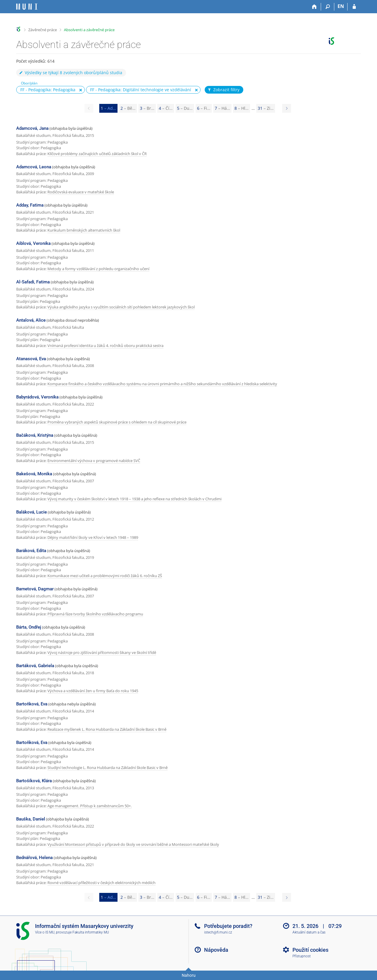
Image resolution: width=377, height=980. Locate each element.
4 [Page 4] (166, 108)
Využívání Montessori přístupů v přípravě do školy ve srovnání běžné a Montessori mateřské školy (133, 844)
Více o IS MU (45, 932)
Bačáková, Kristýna (35, 435)
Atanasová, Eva (31, 359)
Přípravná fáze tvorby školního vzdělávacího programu (95, 614)
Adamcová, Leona (34, 167)
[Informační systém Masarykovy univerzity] (27, 7)
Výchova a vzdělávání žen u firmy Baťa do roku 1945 (93, 691)
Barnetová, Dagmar (35, 589)
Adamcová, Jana (32, 128)
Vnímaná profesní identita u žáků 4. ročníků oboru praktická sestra (105, 346)
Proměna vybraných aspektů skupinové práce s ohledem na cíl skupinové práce (117, 422)
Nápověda (216, 950)
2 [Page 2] (128, 108)
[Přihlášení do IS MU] (354, 7)
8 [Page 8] (242, 108)
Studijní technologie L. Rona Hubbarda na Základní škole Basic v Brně (108, 768)
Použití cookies (310, 950)
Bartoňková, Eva (32, 704)
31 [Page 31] (266, 108)
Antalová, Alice (31, 320)
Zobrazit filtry (223, 90)
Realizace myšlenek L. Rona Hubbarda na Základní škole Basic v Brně (107, 729)
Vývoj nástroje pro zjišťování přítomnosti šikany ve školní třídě (102, 652)
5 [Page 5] (185, 108)
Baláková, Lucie (32, 512)
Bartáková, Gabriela (35, 666)
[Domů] (314, 7)
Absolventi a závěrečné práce (89, 30)
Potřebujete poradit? (228, 926)
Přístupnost (302, 956)
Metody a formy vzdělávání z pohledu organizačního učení (98, 269)
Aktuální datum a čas (309, 932)
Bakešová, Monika (34, 474)
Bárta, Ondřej (29, 627)
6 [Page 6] (204, 108)
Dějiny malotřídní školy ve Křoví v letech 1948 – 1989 (93, 537)
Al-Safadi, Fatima (33, 282)
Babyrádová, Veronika (37, 397)
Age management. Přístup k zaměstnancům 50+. (90, 806)
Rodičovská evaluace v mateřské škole (81, 192)
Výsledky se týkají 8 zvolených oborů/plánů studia (70, 73)
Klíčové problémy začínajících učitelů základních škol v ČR (97, 154)
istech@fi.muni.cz (218, 932)
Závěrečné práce (43, 30)
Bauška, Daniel (31, 819)
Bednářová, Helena (34, 858)
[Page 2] (287, 108)
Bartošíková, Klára (34, 781)
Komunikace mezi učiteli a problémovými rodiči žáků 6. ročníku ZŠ (105, 576)
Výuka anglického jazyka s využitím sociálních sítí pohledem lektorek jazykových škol (121, 307)
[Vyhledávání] (328, 7)
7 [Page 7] (222, 108)
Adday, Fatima (30, 205)
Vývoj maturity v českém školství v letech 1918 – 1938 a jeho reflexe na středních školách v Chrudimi (134, 499)
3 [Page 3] (147, 108)
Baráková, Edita (31, 551)
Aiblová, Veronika (33, 243)
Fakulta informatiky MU (91, 932)
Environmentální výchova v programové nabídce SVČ (94, 461)
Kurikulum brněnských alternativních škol (84, 230)
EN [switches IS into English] (341, 6)
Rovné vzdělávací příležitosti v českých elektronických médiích (101, 883)
